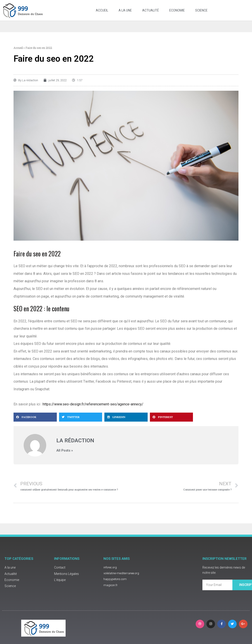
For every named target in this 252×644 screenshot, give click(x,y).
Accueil (102, 10)
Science (201, 10)
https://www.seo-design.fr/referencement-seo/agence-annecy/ (93, 409)
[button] (35, 422)
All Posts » (65, 455)
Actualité (151, 10)
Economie (177, 10)
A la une (125, 10)
